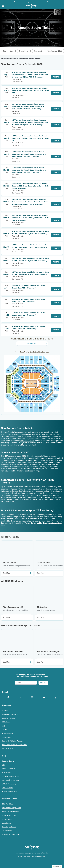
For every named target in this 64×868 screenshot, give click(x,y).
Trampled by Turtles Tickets (11, 834)
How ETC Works (8, 788)
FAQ (4, 765)
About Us (5, 710)
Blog (4, 726)
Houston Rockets (55, 460)
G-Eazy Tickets (7, 819)
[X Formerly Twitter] (20, 698)
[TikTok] (56, 698)
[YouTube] (44, 698)
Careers (5, 730)
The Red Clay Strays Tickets (12, 808)
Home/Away (24, 51)
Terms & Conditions (9, 769)
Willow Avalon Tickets (9, 815)
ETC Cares (6, 722)
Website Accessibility (9, 784)
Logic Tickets (6, 823)
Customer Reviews (8, 718)
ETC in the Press (8, 749)
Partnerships (6, 737)
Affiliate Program (8, 733)
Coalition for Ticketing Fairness (12, 741)
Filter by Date (8, 51)
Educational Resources (10, 792)
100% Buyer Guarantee (10, 714)
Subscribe (43, 683)
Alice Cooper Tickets (9, 827)
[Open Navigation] (3, 6)
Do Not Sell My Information (11, 780)
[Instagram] (32, 698)
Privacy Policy (7, 772)
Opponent (38, 51)
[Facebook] (8, 698)
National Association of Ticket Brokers (15, 745)
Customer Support (8, 761)
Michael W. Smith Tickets (10, 812)
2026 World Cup (8, 804)
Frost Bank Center (27, 441)
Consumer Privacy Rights (11, 776)
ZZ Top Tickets (7, 831)
